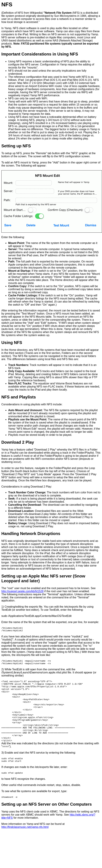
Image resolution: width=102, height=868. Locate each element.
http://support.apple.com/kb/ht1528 (22, 591)
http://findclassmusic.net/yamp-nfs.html (25, 843)
